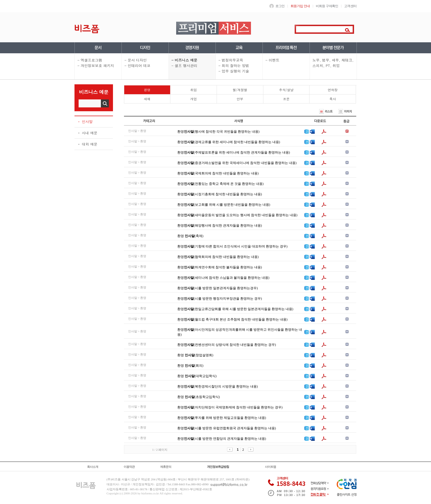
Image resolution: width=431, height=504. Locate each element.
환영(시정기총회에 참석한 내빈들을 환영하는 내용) (220, 194)
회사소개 (93, 467)
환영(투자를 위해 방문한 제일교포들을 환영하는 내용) (222, 418)
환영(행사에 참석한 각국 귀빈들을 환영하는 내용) (218, 132)
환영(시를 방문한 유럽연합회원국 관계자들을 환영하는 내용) (227, 428)
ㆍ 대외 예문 (87, 144)
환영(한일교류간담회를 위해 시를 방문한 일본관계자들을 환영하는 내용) (235, 309)
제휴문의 (166, 467)
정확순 (291, 111)
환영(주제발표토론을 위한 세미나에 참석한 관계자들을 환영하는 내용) (234, 152)
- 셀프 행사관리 (184, 66)
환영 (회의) (190, 366)
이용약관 (129, 467)
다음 (251, 449)
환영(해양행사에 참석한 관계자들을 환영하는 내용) (220, 225)
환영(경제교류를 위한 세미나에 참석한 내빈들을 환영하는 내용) (229, 142)
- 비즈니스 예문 (184, 60)
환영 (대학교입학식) (197, 376)
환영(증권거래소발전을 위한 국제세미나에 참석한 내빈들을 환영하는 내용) (237, 163)
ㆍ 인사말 (85, 122)
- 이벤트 (273, 60)
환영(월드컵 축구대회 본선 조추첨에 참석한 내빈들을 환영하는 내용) (232, 319)
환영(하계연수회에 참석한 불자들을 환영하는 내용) (220, 267)
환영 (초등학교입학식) (199, 397)
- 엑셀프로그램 (90, 60)
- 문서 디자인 (136, 60)
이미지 (347, 111)
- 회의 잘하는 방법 (234, 66)
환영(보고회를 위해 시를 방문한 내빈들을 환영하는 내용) (224, 205)
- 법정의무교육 (231, 60)
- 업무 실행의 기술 (234, 71)
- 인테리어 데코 (137, 66)
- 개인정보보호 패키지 (96, 66)
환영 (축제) (190, 236)
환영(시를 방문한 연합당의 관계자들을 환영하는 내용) (222, 439)
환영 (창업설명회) (195, 355)
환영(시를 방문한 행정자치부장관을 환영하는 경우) (220, 299)
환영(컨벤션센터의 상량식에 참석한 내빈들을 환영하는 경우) (227, 345)
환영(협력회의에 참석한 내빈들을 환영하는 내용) (218, 257)
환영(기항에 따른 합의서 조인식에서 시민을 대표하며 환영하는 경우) (232, 246)
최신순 (306, 111)
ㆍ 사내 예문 (87, 133)
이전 (230, 449)
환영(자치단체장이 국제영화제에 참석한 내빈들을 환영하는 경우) (230, 407)
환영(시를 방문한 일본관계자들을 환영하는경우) (218, 288)
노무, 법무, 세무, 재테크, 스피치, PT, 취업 (333, 63)
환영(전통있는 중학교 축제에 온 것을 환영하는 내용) (220, 184)
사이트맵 (270, 467)
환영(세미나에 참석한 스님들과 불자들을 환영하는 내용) (223, 278)
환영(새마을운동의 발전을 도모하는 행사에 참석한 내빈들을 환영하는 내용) (237, 215)
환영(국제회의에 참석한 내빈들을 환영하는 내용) (218, 173)
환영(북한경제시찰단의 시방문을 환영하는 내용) (218, 386)
